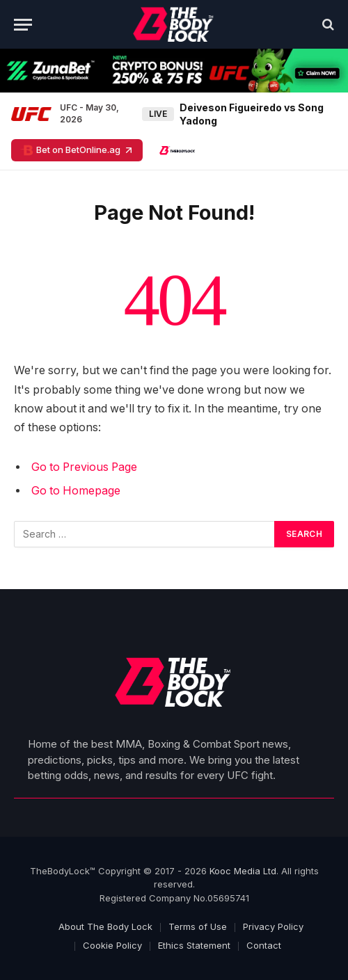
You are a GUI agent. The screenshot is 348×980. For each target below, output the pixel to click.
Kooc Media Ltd (243, 871)
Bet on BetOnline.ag (77, 150)
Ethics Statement (194, 945)
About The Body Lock (105, 926)
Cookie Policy (112, 945)
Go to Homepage (76, 491)
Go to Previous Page (84, 467)
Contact (264, 945)
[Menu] (23, 25)
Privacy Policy (273, 926)
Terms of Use (198, 926)
